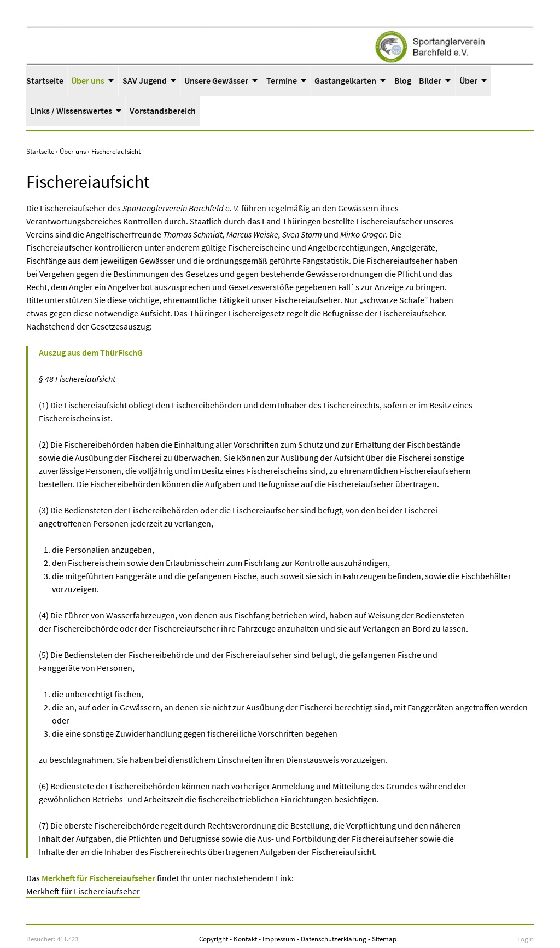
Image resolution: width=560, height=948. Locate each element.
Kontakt (245, 939)
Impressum (279, 939)
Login (526, 939)
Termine (282, 80)
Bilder (430, 80)
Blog (403, 80)
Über (468, 80)
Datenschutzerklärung (334, 939)
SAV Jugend (145, 80)
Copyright (214, 939)
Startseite (45, 80)
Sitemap (384, 939)
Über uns (88, 80)
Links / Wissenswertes (71, 111)
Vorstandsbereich (163, 111)
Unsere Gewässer (216, 80)
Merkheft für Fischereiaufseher (83, 891)
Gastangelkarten (345, 80)
